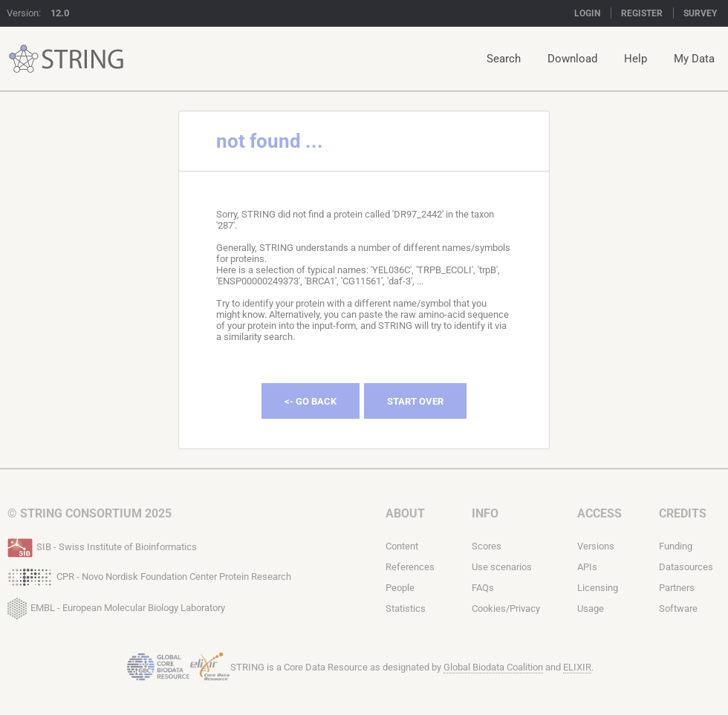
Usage (591, 608)
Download (572, 59)
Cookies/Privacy (506, 608)
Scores (487, 546)
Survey (700, 13)
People (400, 588)
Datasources (686, 567)
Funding (676, 546)
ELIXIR (577, 667)
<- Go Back (311, 401)
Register (642, 13)
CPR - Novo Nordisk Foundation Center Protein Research (149, 575)
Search (504, 59)
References (410, 567)
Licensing (598, 588)
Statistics (406, 608)
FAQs (483, 588)
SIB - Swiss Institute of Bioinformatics (102, 546)
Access (599, 513)
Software (678, 608)
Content (402, 546)
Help (636, 59)
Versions (596, 546)
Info (485, 513)
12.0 (60, 13)
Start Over (415, 401)
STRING (24, 59)
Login (587, 13)
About (405, 513)
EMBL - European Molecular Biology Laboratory (116, 605)
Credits (683, 513)
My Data (694, 59)
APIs (587, 567)
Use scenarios (502, 567)
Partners (677, 588)
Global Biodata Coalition (493, 667)
